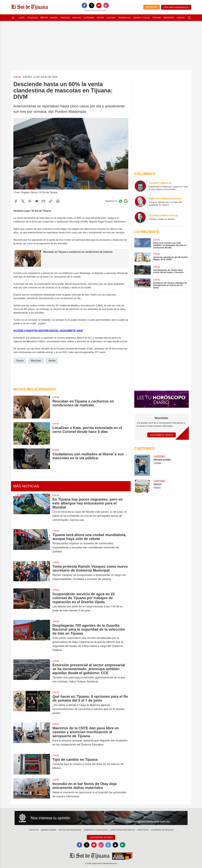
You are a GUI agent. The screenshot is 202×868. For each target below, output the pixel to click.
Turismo (156, 18)
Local (22, 18)
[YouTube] (99, 5)
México (44, 18)
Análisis (77, 18)
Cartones (89, 18)
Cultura (111, 18)
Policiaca (33, 18)
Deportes (169, 18)
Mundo (54, 18)
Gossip (100, 18)
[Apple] (115, 845)
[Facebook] (84, 5)
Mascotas (36, 360)
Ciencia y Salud (141, 18)
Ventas (52, 360)
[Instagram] (106, 5)
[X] (92, 5)
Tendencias (124, 18)
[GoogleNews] (108, 845)
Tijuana (20, 360)
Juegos (181, 18)
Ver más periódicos (176, 7)
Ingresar (152, 7)
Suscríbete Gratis (162, 435)
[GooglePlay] (123, 845)
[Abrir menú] (13, 18)
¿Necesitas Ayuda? (101, 837)
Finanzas (65, 18)
